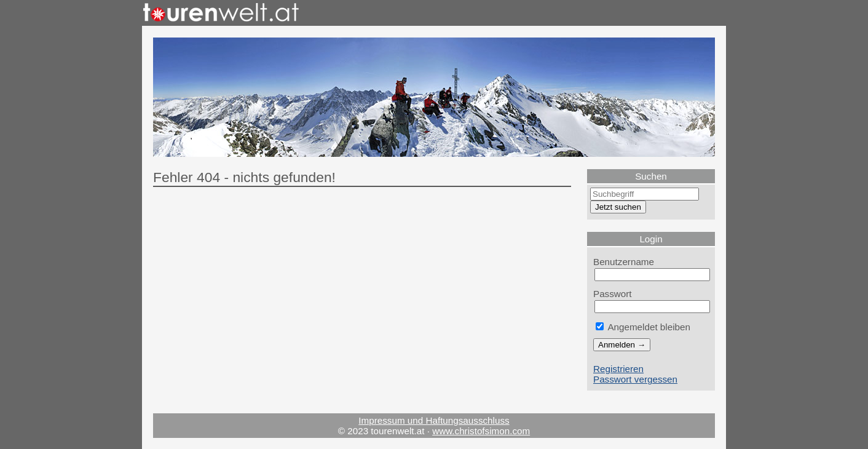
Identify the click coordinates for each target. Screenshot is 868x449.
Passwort (613, 294)
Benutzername (624, 262)
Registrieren (618, 369)
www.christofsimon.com (481, 431)
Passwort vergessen (635, 379)
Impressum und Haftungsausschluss (434, 420)
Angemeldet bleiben (643, 327)
